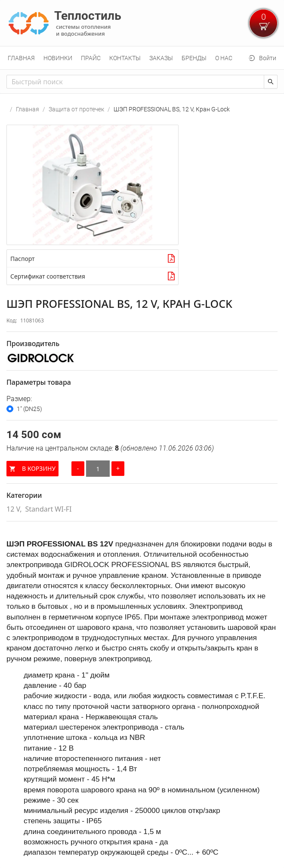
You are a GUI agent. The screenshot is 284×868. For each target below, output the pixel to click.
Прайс (91, 58)
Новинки (58, 58)
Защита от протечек (76, 109)
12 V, (14, 509)
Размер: (19, 399)
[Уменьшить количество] (78, 469)
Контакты (125, 58)
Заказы (161, 58)
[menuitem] (21, 58)
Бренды (194, 58)
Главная (21, 58)
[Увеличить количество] (118, 469)
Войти (268, 58)
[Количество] (98, 469)
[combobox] (135, 82)
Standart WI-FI (49, 509)
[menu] (142, 58)
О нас (224, 58)
